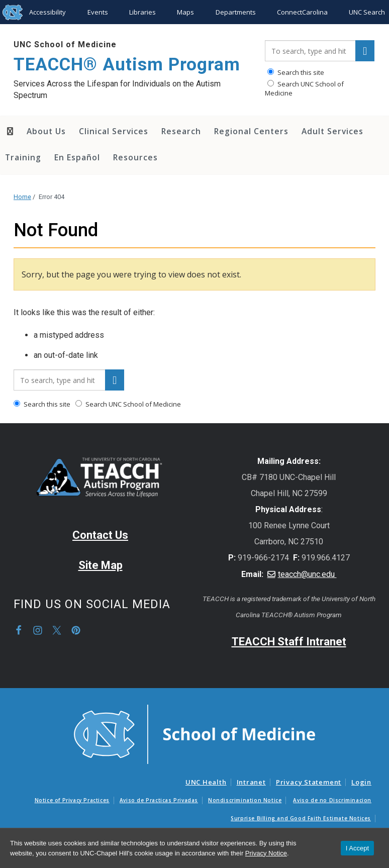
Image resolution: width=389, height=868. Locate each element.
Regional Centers (251, 131)
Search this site (296, 72)
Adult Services (332, 131)
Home (22, 197)
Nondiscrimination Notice (245, 800)
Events (98, 12)
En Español (77, 157)
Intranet (251, 782)
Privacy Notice (266, 853)
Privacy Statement (309, 782)
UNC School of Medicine (65, 44)
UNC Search (367, 12)
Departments (236, 12)
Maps (185, 12)
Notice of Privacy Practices (72, 800)
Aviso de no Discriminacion (332, 800)
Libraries (142, 12)
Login (361, 782)
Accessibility (47, 12)
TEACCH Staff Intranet (289, 642)
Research (181, 131)
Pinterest (76, 630)
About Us (46, 131)
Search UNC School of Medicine (304, 88)
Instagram (38, 630)
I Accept (357, 848)
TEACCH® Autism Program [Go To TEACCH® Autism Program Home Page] (127, 65)
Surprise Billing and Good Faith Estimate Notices (301, 818)
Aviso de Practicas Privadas (159, 800)
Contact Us (100, 535)
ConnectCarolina (302, 12)
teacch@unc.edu (307, 574)
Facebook (19, 630)
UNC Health (206, 782)
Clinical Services (114, 131)
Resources (135, 157)
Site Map (101, 565)
